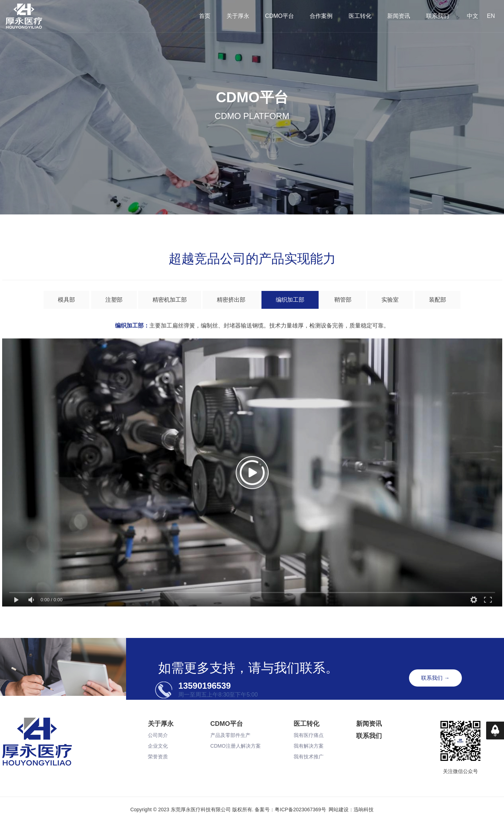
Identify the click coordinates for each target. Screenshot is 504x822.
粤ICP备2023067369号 (300, 809)
